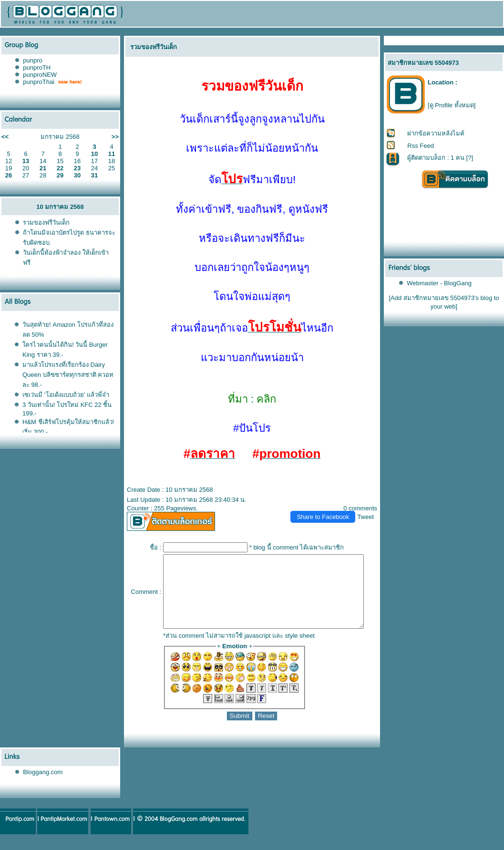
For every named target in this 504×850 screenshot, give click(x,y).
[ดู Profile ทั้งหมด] (452, 105)
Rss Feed (421, 146)
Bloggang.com (43, 786)
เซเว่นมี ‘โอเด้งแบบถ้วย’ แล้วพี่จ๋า (66, 395)
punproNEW (40, 75)
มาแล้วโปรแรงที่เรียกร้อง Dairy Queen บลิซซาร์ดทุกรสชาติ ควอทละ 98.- (68, 375)
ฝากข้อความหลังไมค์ (436, 133)
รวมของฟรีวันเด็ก (46, 223)
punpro (32, 60)
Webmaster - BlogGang (440, 283)
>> (115, 137)
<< (5, 137)
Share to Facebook (327, 517)
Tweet (370, 517)
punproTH (37, 67)
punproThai (39, 82)
